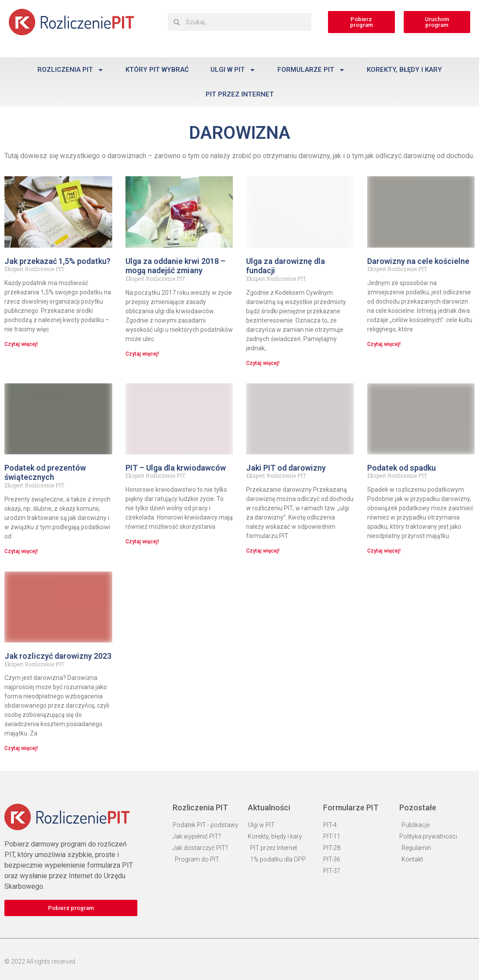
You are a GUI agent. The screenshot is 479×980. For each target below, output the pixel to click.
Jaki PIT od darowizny (286, 468)
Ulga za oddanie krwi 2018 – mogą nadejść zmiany (175, 266)
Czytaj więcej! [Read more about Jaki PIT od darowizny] (263, 551)
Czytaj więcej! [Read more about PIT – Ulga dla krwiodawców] (142, 542)
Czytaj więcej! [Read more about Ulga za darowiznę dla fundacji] (263, 363)
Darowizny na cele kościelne (418, 261)
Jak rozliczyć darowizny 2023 (58, 656)
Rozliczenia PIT (71, 70)
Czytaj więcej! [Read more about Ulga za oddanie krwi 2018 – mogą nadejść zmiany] (142, 354)
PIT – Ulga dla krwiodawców (176, 468)
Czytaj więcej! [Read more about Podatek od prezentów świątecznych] (21, 551)
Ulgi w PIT (233, 70)
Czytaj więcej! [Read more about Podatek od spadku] (384, 551)
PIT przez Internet (240, 94)
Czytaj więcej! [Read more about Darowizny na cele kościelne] (384, 344)
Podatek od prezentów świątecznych (45, 473)
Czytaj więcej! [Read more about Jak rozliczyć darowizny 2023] (21, 748)
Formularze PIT (311, 70)
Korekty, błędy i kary (404, 70)
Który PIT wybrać (157, 70)
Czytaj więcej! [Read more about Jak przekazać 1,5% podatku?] (21, 344)
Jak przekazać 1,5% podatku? (57, 261)
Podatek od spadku (402, 468)
